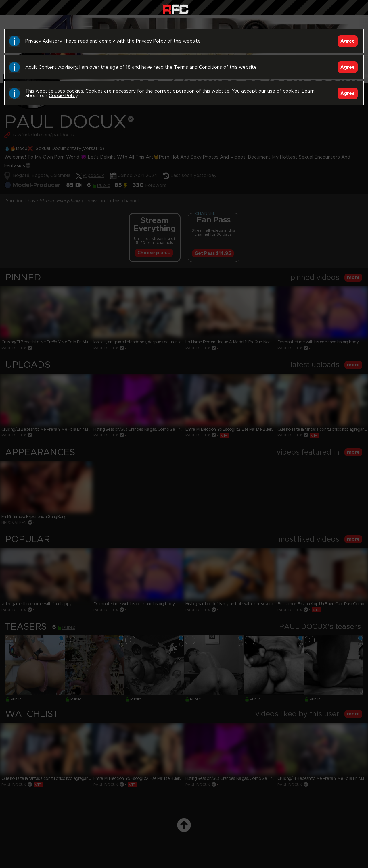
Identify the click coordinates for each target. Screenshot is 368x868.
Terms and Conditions (198, 67)
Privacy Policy (151, 41)
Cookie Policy (63, 96)
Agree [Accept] (348, 41)
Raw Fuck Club (176, 9)
